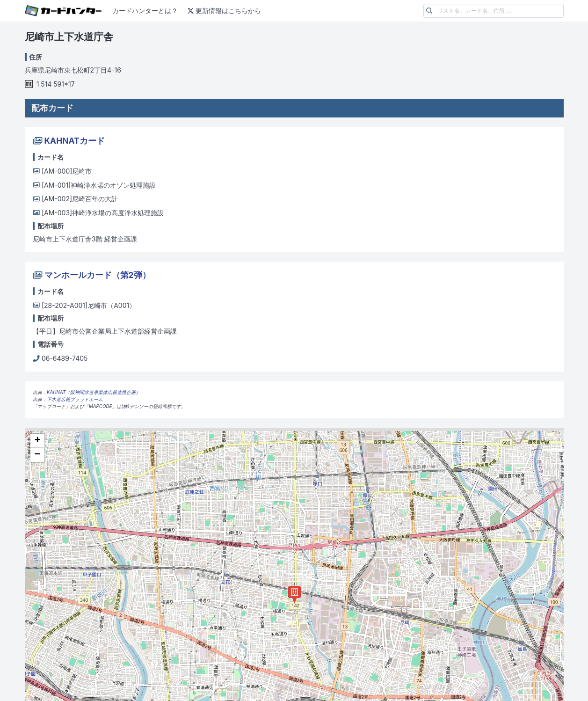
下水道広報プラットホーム (75, 399)
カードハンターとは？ (145, 11)
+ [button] (37, 441)
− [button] (37, 455)
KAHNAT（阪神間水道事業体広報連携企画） (94, 392)
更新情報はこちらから (223, 11)
